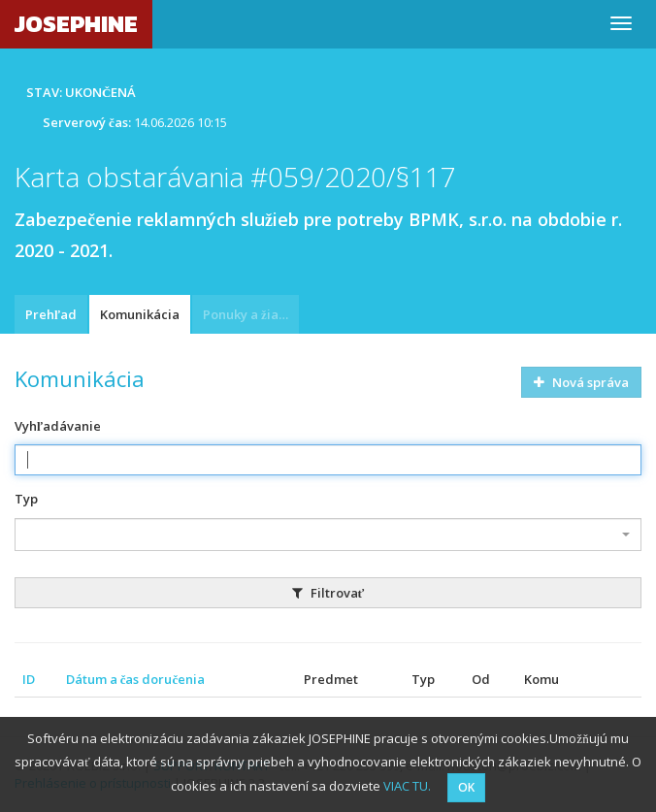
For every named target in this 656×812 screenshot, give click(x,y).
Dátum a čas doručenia (136, 679)
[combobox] (328, 535)
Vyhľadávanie (58, 426)
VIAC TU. (407, 786)
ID (29, 679)
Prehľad (51, 314)
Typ (26, 499)
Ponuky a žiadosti (251, 314)
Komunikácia (140, 314)
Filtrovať (328, 593)
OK (466, 787)
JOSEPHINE (76, 24)
